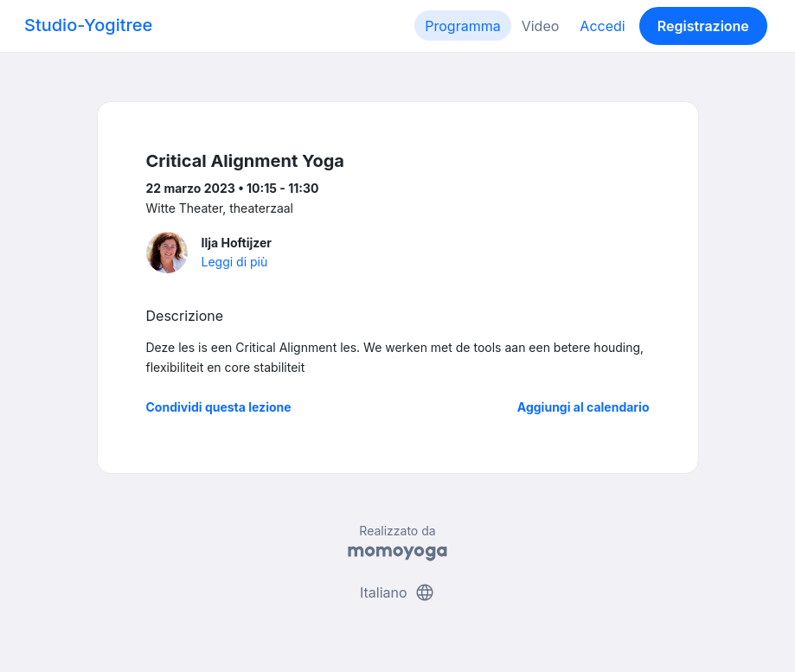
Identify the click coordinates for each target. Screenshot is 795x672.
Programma (462, 26)
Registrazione (703, 26)
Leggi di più (235, 262)
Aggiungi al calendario (583, 407)
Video (541, 26)
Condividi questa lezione (219, 407)
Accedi (602, 26)
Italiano (397, 592)
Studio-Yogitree (88, 25)
